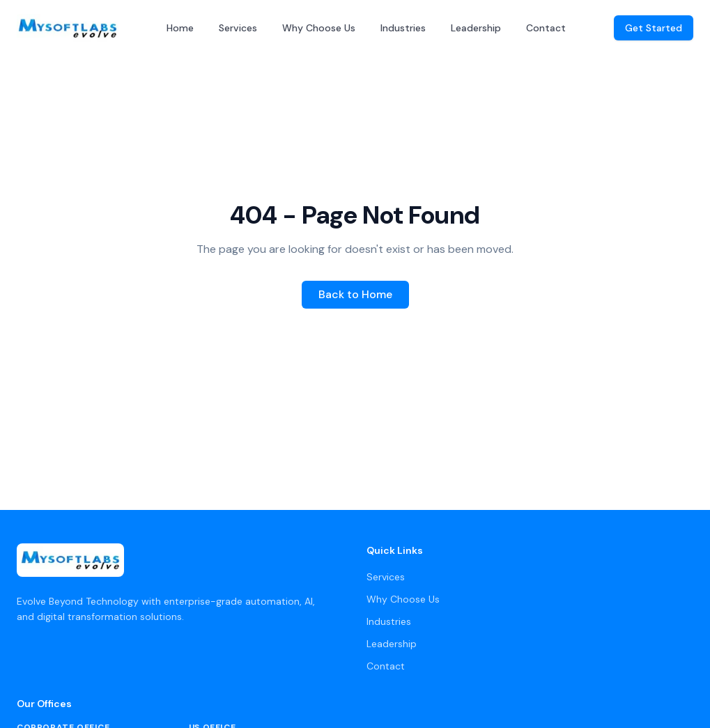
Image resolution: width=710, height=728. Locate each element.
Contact (546, 28)
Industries (403, 28)
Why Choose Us (319, 28)
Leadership (476, 28)
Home (180, 28)
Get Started (654, 28)
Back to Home (355, 294)
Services (238, 28)
